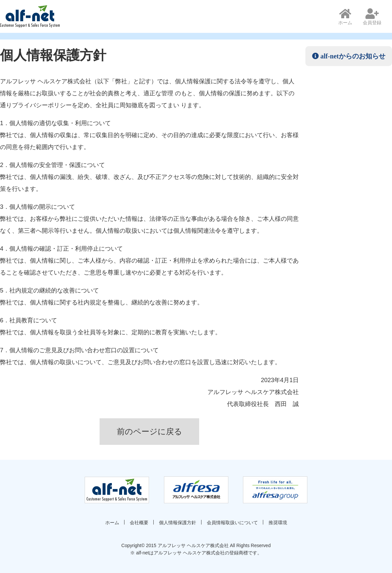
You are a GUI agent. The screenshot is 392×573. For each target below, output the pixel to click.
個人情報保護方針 (178, 523)
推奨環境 (278, 523)
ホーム (345, 17)
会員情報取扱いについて (232, 523)
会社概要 (139, 523)
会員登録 (372, 17)
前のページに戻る (150, 431)
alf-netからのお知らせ (352, 56)
